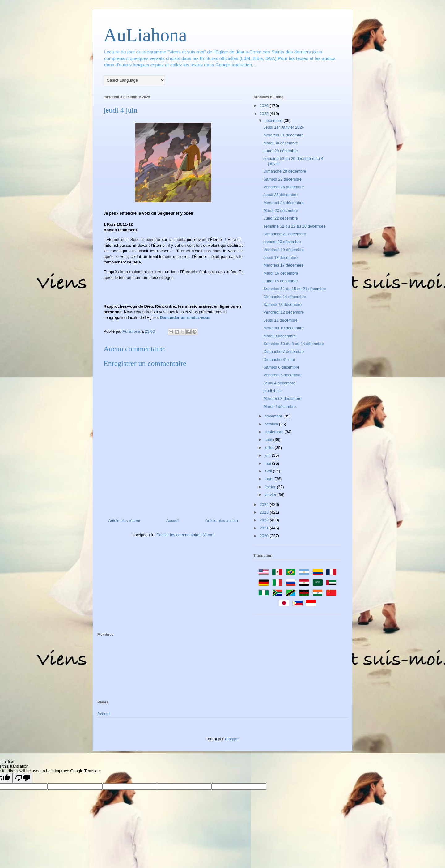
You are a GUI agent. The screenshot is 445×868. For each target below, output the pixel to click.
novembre (274, 416)
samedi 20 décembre (282, 242)
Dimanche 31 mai (279, 359)
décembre (274, 120)
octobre (272, 424)
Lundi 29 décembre (280, 151)
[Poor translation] (23, 778)
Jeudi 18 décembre (280, 257)
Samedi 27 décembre (282, 179)
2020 (265, 536)
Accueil (173, 521)
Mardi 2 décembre (280, 406)
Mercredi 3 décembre (282, 398)
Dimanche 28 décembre (285, 171)
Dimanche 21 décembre (285, 234)
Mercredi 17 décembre (283, 265)
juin (268, 455)
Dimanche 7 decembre (284, 351)
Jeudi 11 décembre (280, 320)
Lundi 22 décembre (280, 218)
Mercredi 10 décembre (283, 328)
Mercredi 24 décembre (283, 203)
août (269, 440)
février (271, 487)
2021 (265, 528)
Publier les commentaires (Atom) (186, 535)
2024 (265, 505)
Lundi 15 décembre (280, 281)
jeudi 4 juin (273, 391)
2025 (265, 114)
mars (270, 479)
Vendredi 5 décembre (282, 375)
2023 (265, 512)
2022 (265, 520)
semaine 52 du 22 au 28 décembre (294, 226)
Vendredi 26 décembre (284, 187)
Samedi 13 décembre (282, 304)
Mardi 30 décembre (281, 143)
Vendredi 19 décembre (284, 250)
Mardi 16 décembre (281, 273)
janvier (271, 495)
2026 (265, 106)
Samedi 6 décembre (281, 367)
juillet (270, 448)
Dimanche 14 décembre (285, 297)
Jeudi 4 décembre (279, 383)
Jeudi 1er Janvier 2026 (284, 127)
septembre (275, 432)
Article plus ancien (222, 521)
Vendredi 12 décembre (284, 312)
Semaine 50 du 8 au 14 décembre (294, 344)
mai (268, 463)
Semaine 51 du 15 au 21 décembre (295, 289)
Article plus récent (124, 521)
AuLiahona (145, 35)
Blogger (232, 739)
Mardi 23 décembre (281, 210)
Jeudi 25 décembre (280, 195)
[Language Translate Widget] (134, 80)
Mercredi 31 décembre (283, 135)
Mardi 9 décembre (280, 336)
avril (269, 471)
